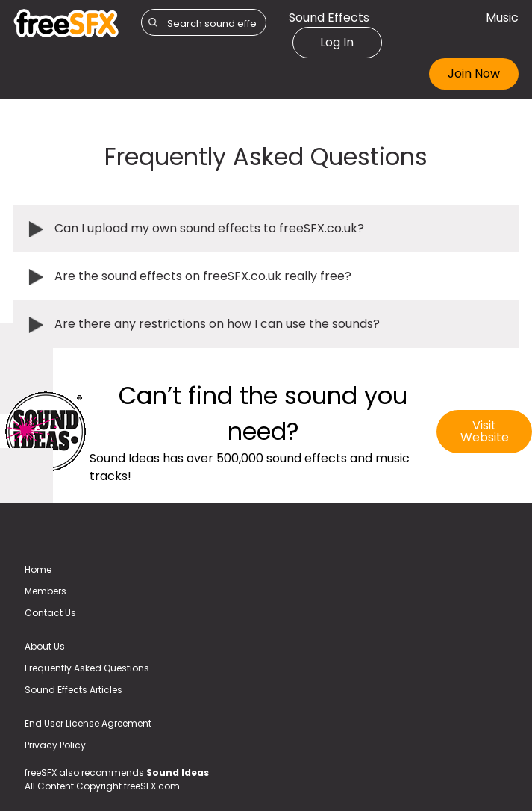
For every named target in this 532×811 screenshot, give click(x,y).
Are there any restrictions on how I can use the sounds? (217, 324)
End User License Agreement (88, 723)
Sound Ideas (178, 773)
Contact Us (50, 613)
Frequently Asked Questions (87, 668)
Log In (337, 42)
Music (502, 18)
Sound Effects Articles (73, 690)
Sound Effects (329, 18)
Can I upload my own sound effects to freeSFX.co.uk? (209, 228)
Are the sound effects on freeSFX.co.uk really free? (203, 276)
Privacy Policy (55, 745)
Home (38, 569)
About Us (45, 646)
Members (46, 591)
